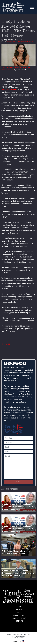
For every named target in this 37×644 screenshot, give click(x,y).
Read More (6, 344)
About (19, 607)
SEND (18, 482)
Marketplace (19, 615)
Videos (19, 610)
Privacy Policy (18, 637)
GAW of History (19, 618)
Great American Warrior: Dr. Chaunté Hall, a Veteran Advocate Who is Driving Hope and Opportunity (18, 507)
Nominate (19, 621)
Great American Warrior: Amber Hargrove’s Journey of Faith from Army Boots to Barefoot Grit (18, 573)
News (19, 612)
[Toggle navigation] (32, 7)
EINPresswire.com (10, 90)
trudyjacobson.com (13, 7)
